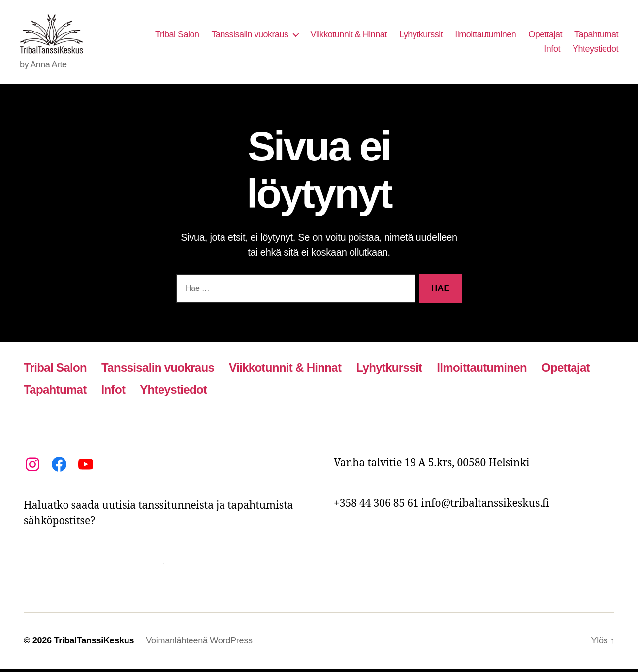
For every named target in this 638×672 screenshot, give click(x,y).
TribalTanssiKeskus (94, 644)
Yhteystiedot (595, 51)
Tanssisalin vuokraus (250, 36)
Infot (552, 51)
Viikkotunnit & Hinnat (349, 36)
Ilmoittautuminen (485, 36)
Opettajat (545, 36)
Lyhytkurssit (421, 36)
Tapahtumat (596, 36)
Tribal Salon (177, 36)
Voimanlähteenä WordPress (199, 644)
